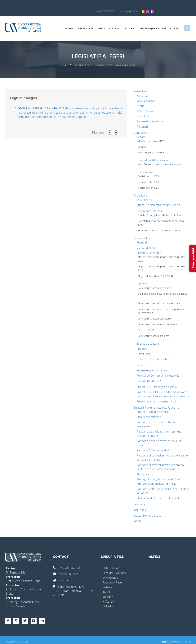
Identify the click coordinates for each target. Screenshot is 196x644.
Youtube (108, 594)
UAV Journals (111, 574)
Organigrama (144, 192)
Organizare (140, 188)
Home (63, 59)
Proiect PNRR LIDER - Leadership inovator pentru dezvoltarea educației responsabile (159, 389)
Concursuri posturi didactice (154, 280)
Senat (140, 129)
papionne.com (167, 638)
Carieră (141, 276)
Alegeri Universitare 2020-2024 (154, 269)
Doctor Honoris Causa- (147, 512)
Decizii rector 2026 (147, 180)
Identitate (142, 88)
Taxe (139, 358)
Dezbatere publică (148, 373)
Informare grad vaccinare (151, 363)
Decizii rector (145, 165)
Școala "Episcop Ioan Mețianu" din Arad (159, 208)
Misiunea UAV (144, 104)
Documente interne (148, 204)
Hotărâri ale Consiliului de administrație (160, 157)
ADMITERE (139, 507)
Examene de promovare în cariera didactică (156, 288)
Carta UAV (142, 109)
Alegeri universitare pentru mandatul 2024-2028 (161, 261)
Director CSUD (145, 323)
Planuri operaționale (148, 414)
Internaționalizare (150, 22)
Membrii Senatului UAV (150, 134)
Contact (173, 22)
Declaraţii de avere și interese (155, 352)
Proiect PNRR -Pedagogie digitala (156, 379)
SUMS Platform (112, 565)
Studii (98, 22)
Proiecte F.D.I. (144, 341)
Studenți (128, 22)
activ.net (184, 638)
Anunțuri (141, 235)
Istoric (139, 98)
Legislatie (102, 59)
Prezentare (140, 84)
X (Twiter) (108, 598)
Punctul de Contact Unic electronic (157, 368)
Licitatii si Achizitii (146, 240)
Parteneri (141, 119)
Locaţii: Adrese (145, 93)
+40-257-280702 (68, 564)
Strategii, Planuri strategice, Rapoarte (155, 404)
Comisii (141, 139)
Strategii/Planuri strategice (152, 408)
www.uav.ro (64, 577)
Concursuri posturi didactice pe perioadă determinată (160, 303)
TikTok (107, 589)
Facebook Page (112, 579)
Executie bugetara (147, 336)
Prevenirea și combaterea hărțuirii (156, 398)
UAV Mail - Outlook (114, 570)
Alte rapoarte (144, 471)
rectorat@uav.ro (67, 571)
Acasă (66, 22)
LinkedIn (108, 603)
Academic (112, 22)
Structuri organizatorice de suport (157, 197)
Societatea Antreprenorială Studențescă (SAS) (160, 215)
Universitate (82, 22)
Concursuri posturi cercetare (154, 311)
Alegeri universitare (148, 245)
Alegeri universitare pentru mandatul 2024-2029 (161, 251)
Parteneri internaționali (150, 114)
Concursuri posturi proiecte (153, 328)
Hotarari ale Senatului (150, 145)
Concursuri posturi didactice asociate (159, 296)
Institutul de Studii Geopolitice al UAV (158, 223)
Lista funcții (143, 346)
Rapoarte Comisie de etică (152, 447)
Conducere (140, 125)
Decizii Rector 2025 (148, 175)
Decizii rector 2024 (147, 169)
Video (136, 517)
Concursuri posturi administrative (156, 317)
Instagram (109, 584)
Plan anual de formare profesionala (158, 495)
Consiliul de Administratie (152, 153)
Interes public (141, 231)
